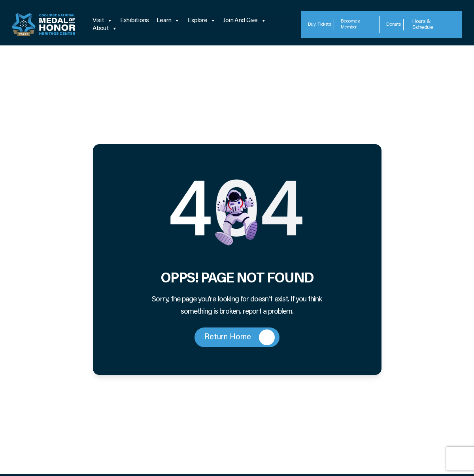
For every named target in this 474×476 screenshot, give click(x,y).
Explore (201, 21)
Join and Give (245, 21)
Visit (102, 21)
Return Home (240, 337)
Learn (168, 21)
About (105, 28)
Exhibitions (134, 21)
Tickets (319, 25)
